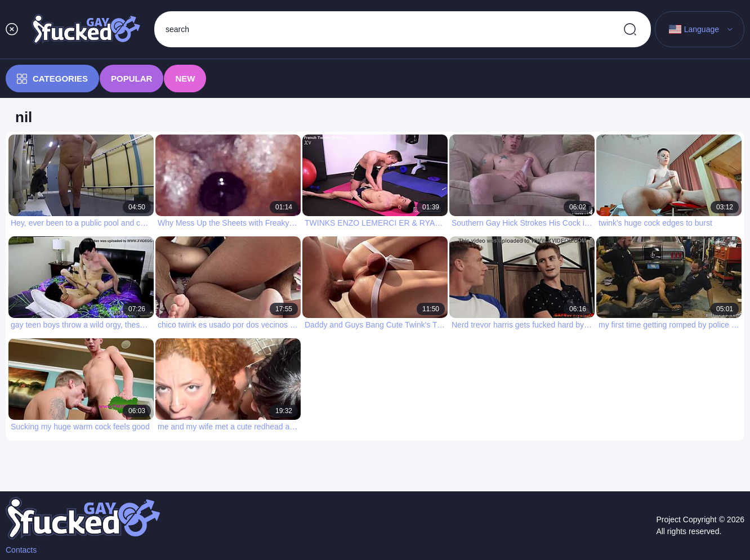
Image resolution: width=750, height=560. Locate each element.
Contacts (21, 550)
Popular (131, 79)
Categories (52, 79)
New (185, 79)
